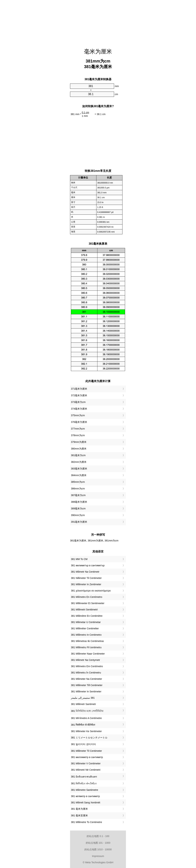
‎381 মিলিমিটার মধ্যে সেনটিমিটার (87, 711)
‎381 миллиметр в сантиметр (87, 757)
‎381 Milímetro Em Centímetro (87, 666)
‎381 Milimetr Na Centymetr (86, 660)
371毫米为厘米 (79, 389)
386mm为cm (78, 489)
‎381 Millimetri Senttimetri (84, 610)
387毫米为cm (78, 495)
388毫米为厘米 (79, 502)
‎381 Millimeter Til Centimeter (86, 751)
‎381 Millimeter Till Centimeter (87, 685)
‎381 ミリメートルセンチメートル (89, 738)
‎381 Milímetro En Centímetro (87, 597)
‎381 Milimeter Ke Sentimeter (86, 731)
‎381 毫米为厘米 (79, 809)
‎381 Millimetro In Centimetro (86, 635)
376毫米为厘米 (79, 422)
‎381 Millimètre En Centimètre (87, 616)
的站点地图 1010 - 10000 (98, 849)
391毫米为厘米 (79, 522)
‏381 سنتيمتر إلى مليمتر (83, 698)
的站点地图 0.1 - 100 (98, 836)
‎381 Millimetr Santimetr (83, 704)
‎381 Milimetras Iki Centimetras (87, 641)
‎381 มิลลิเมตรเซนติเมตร (84, 777)
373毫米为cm (78, 402)
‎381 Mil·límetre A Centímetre (86, 718)
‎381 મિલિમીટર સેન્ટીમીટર (84, 783)
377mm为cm (78, 429)
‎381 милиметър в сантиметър (88, 565)
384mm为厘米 (79, 475)
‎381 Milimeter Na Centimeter (86, 679)
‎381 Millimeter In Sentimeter (86, 691)
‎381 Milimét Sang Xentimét (86, 803)
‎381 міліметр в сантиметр (85, 796)
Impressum (98, 856)
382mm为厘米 (79, 462)
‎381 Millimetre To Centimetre (86, 822)
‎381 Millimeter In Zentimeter (86, 584)
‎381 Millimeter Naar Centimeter (88, 654)
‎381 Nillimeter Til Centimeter (86, 578)
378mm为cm (78, 435)
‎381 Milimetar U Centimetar (86, 622)
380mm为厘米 (79, 449)
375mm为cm (78, 415)
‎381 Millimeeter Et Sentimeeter (88, 603)
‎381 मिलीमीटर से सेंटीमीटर (83, 725)
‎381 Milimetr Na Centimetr (85, 572)
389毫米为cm (78, 509)
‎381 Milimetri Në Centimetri (86, 770)
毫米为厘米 (98, 51)
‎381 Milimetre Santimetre (85, 790)
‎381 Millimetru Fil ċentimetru (86, 647)
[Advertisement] (98, 22)
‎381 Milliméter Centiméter (85, 628)
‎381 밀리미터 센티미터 (83, 744)
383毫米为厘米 (79, 469)
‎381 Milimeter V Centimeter (86, 763)
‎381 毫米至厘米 (79, 815)
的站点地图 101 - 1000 (98, 843)
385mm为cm (78, 482)
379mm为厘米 (79, 442)
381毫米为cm (78, 455)
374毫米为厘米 (79, 409)
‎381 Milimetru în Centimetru (86, 673)
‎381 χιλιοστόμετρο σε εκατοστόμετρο (91, 591)
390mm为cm (78, 515)
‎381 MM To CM (79, 559)
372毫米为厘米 (79, 395)
